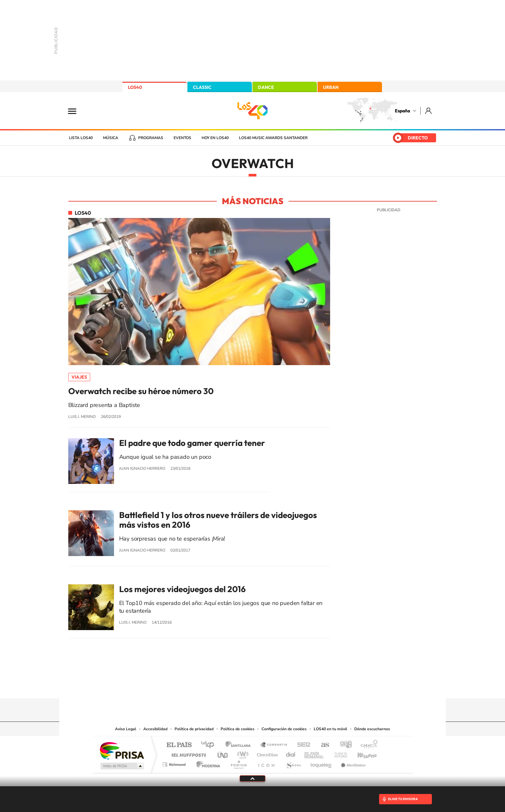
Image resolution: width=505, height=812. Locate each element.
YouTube (240, 686)
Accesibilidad (155, 729)
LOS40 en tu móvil (330, 729)
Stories (291, 686)
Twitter (252, 686)
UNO (223, 753)
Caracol (367, 745)
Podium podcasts (238, 763)
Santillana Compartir (274, 745)
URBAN (331, 87)
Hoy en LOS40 (215, 138)
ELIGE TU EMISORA (403, 799)
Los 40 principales (210, 745)
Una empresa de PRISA (122, 750)
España (402, 111)
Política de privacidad (194, 729)
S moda (293, 763)
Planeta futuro (338, 753)
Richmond (175, 763)
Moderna (207, 763)
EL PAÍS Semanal (314, 753)
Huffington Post (187, 753)
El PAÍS (179, 745)
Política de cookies (238, 729)
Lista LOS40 (81, 138)
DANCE (266, 87)
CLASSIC (202, 87)
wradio (242, 753)
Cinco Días (266, 753)
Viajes (79, 377)
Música (111, 138)
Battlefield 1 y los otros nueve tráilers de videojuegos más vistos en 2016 (218, 520)
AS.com (322, 745)
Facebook (265, 686)
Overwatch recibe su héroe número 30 (141, 391)
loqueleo (321, 763)
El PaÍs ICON (266, 763)
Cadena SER (302, 745)
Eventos (182, 138)
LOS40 (135, 87)
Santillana (240, 745)
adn (343, 745)
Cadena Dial (291, 753)
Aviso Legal (126, 729)
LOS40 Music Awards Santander (273, 138)
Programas (151, 138)
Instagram (214, 686)
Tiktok (227, 686)
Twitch (278, 686)
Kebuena (361, 753)
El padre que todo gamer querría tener (192, 443)
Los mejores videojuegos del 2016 (182, 589)
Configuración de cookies (284, 729)
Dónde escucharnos (372, 729)
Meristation (352, 763)
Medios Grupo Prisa (122, 766)
